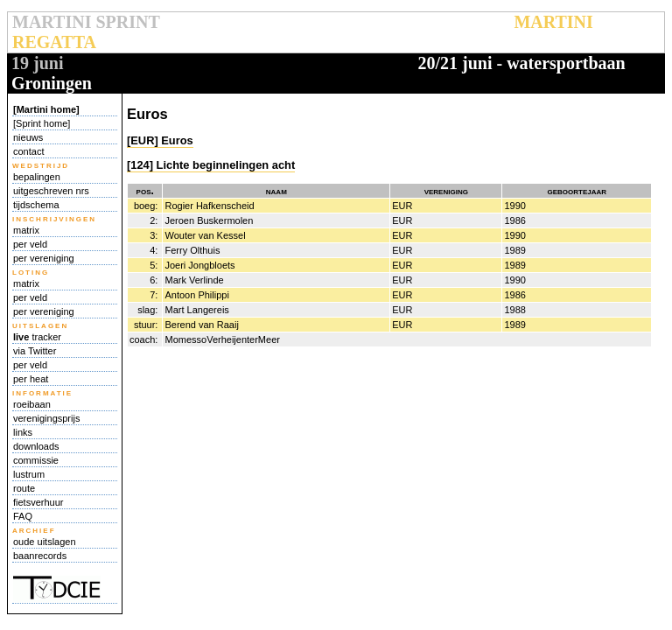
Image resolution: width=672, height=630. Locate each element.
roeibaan (32, 404)
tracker (37, 337)
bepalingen (37, 177)
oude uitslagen (45, 542)
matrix (26, 230)
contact (28, 151)
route (24, 488)
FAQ (23, 516)
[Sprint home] (42, 123)
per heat (31, 379)
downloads (36, 446)
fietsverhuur (38, 502)
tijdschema (36, 205)
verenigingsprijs (46, 418)
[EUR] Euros (160, 140)
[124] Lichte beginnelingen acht (211, 165)
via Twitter (35, 351)
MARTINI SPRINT (86, 22)
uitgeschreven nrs (51, 191)
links (23, 432)
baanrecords (40, 556)
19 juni (37, 63)
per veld (30, 244)
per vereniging (44, 258)
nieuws (28, 137)
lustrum (29, 474)
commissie (36, 460)
